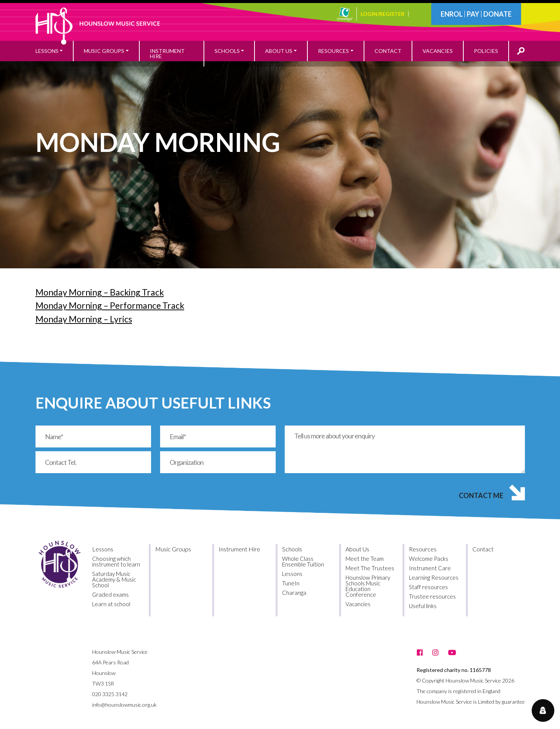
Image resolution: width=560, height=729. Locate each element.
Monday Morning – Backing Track (100, 292)
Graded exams (110, 594)
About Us (357, 549)
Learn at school (111, 604)
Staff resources (428, 587)
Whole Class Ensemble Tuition (303, 561)
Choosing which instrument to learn (116, 561)
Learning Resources (434, 577)
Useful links (423, 606)
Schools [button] (227, 51)
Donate (498, 14)
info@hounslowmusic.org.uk (124, 705)
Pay (473, 14)
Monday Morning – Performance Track (110, 305)
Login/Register (383, 14)
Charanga (294, 593)
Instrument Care (430, 568)
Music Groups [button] (104, 51)
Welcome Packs (429, 559)
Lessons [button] (47, 51)
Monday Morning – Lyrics (84, 319)
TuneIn (291, 583)
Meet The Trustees (370, 568)
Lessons (103, 549)
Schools (292, 549)
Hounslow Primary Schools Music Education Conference (368, 586)
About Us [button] (279, 51)
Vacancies (438, 51)
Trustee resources (432, 596)
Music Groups (173, 549)
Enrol (452, 14)
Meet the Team (365, 559)
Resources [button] (333, 51)
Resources (423, 549)
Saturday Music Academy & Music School (114, 579)
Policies (486, 51)
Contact (388, 51)
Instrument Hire (167, 53)
